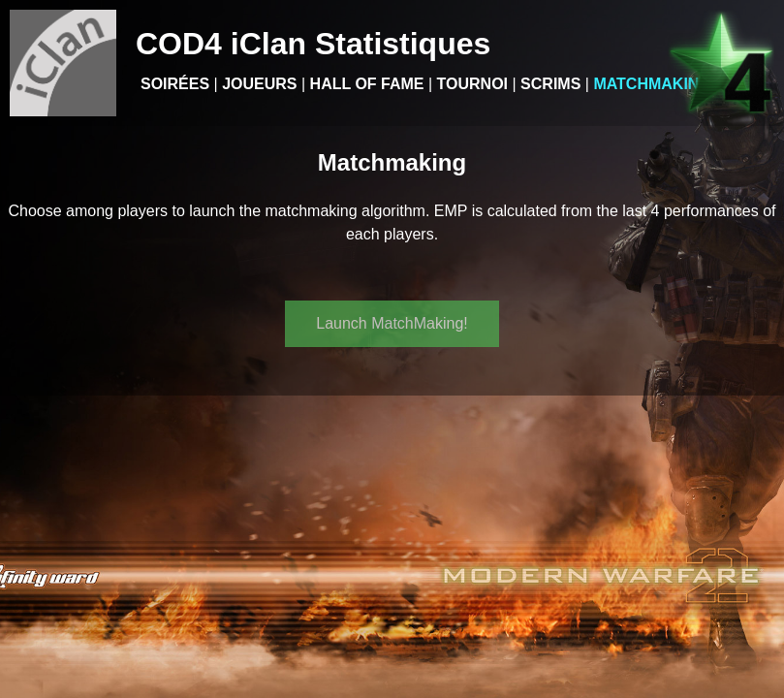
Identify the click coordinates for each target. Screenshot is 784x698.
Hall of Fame (367, 84)
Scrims (550, 84)
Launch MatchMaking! (392, 323)
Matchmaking (652, 84)
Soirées (175, 84)
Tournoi (472, 84)
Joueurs (259, 84)
